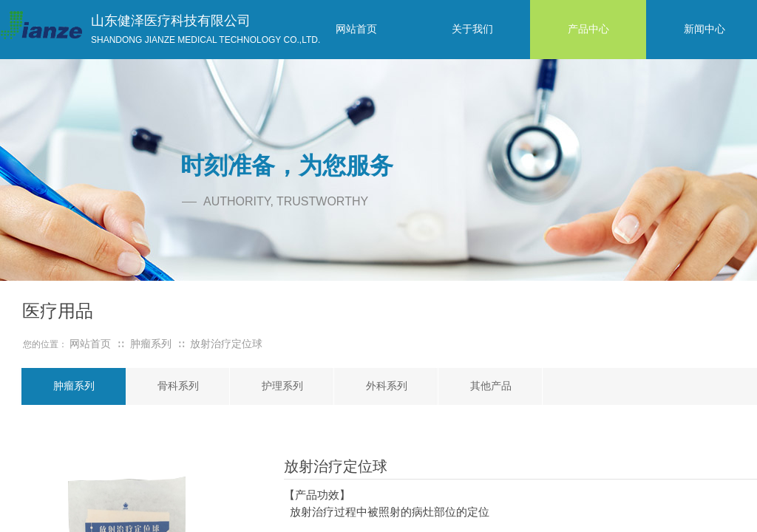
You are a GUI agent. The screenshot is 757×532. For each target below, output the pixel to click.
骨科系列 (178, 386)
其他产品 (491, 386)
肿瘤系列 (74, 386)
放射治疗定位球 (226, 344)
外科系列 (387, 386)
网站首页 (90, 344)
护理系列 (282, 386)
